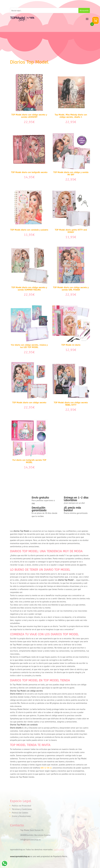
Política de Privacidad (21, 806)
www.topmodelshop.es (20, 857)
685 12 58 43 (46, 768)
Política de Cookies (20, 813)
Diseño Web (59, 850)
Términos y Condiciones (22, 809)
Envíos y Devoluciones (21, 816)
